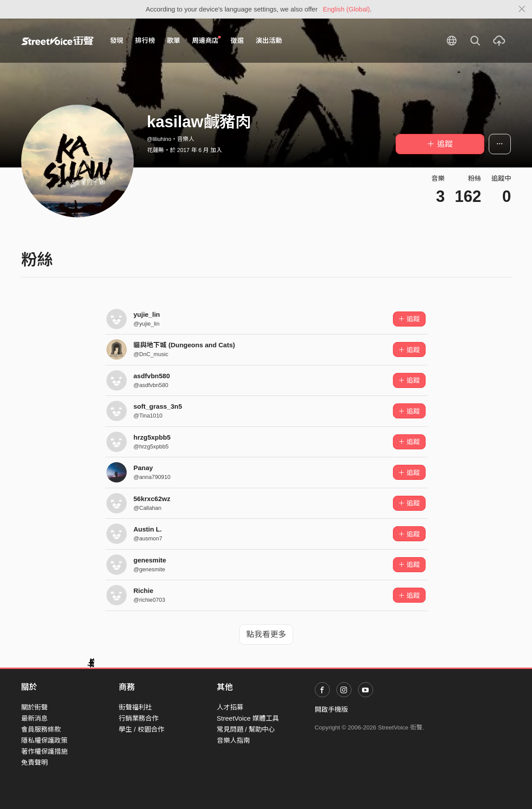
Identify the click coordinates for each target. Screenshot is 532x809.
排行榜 (145, 40)
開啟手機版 (331, 709)
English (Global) (346, 9)
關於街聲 (34, 707)
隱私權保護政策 (44, 740)
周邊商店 (207, 40)
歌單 (174, 40)
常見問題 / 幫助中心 (246, 729)
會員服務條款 (41, 729)
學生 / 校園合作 (141, 729)
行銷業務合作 (139, 718)
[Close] (522, 9)
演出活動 (269, 40)
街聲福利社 (135, 707)
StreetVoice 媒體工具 (248, 718)
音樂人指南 (233, 740)
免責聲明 (34, 762)
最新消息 (34, 718)
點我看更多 (266, 634)
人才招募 (230, 707)
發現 (117, 40)
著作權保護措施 (44, 751)
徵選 (237, 40)
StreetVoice (58, 41)
